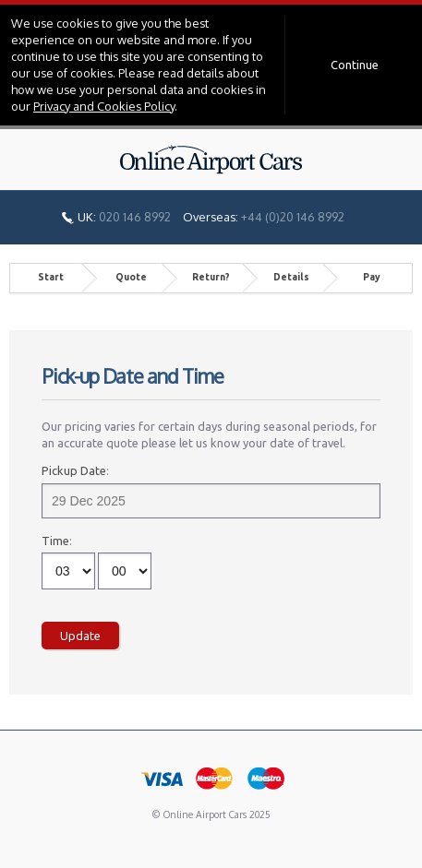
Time (55, 541)
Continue (355, 65)
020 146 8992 (135, 217)
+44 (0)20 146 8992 (293, 217)
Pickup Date (74, 470)
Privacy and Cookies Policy (104, 106)
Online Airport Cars (211, 160)
